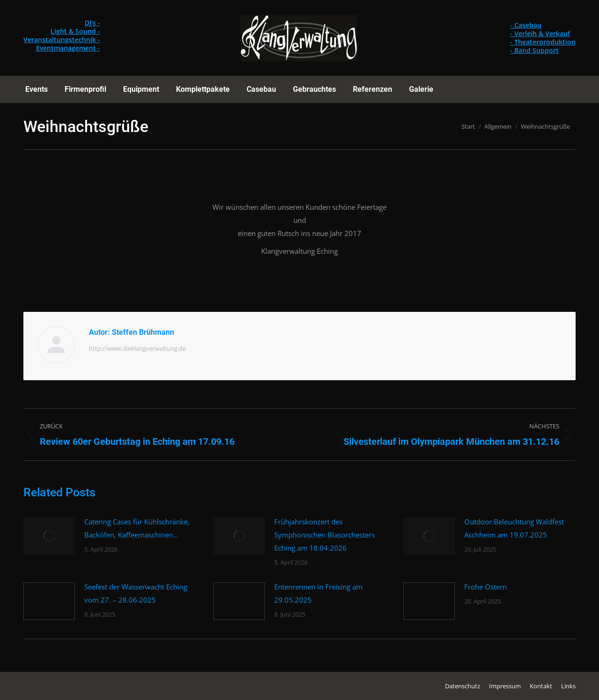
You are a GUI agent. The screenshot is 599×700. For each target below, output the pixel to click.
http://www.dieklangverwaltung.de (137, 348)
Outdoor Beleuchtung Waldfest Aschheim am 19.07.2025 (514, 528)
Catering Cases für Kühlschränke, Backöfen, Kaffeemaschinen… (137, 528)
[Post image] (49, 536)
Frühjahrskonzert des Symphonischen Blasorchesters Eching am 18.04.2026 (325, 535)
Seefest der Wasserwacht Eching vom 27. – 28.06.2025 (136, 593)
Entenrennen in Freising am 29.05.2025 (318, 593)
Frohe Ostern (486, 587)
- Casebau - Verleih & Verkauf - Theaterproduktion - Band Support (543, 38)
